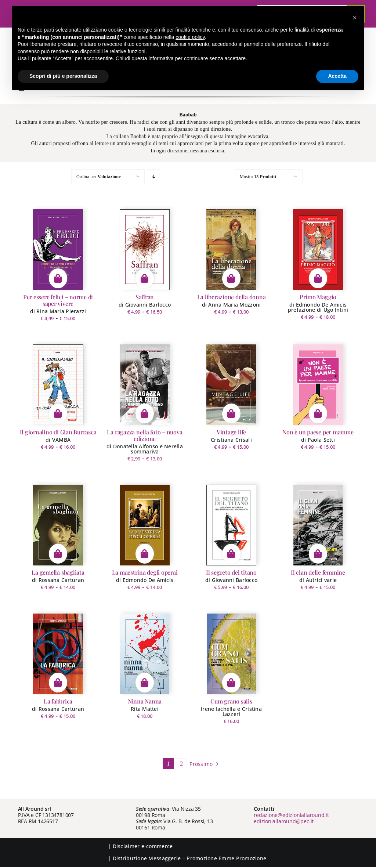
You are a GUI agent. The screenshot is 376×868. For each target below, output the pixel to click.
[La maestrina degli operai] (145, 525)
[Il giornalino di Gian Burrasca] (58, 385)
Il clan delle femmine (318, 572)
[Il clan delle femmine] (318, 525)
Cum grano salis (231, 701)
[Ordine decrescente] (154, 177)
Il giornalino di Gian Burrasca (58, 432)
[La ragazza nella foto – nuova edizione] (145, 385)
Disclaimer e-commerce (143, 846)
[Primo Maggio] (318, 250)
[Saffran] (144, 250)
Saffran (145, 297)
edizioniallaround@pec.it (284, 821)
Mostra (258, 177)
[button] (355, 18)
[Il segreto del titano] (231, 525)
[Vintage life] (231, 385)
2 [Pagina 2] (181, 764)
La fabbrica (58, 701)
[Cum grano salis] (231, 654)
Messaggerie (164, 858)
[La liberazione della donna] (232, 250)
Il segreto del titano (231, 572)
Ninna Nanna (145, 701)
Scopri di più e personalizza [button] (63, 76)
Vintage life (231, 432)
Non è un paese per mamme (318, 432)
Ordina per (99, 177)
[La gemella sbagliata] (58, 525)
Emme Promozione (242, 858)
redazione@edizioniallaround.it (291, 815)
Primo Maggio (318, 297)
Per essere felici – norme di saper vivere (58, 300)
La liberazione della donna (232, 297)
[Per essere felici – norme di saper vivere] (58, 250)
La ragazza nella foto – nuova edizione (144, 435)
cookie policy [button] (190, 37)
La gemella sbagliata (58, 572)
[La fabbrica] (58, 654)
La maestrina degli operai (145, 572)
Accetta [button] (337, 76)
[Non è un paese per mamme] (318, 385)
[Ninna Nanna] (145, 654)
